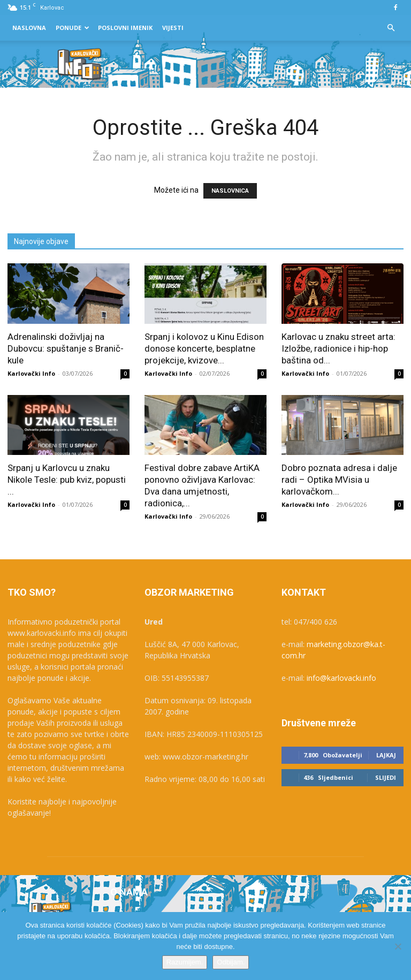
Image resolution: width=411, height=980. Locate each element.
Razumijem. (185, 962)
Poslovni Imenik (125, 28)
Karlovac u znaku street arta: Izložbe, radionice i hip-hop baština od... (338, 348)
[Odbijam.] (398, 946)
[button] (391, 28)
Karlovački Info (31, 373)
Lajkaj (386, 755)
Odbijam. (231, 962)
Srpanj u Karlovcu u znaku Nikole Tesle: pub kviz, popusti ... (67, 480)
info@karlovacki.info (341, 678)
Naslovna (29, 28)
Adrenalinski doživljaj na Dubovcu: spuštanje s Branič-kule (66, 348)
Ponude (73, 28)
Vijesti (173, 28)
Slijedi (386, 777)
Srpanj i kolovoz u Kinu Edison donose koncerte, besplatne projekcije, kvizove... (204, 348)
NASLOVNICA (230, 191)
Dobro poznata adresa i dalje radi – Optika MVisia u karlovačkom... (339, 480)
